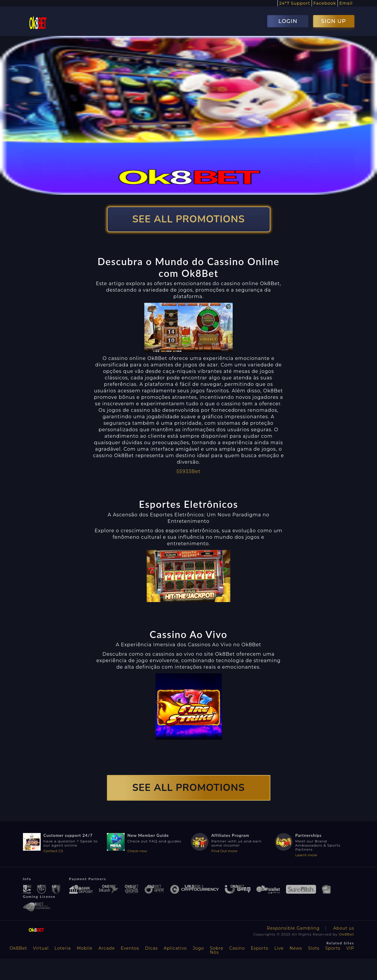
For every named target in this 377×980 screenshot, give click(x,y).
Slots (314, 948)
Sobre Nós (217, 950)
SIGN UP (333, 21)
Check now (137, 851)
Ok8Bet (347, 934)
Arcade (107, 948)
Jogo (199, 948)
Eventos (130, 948)
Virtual (41, 948)
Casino (237, 948)
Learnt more (306, 855)
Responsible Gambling (293, 928)
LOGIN (288, 21)
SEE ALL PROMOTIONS (188, 219)
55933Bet (188, 471)
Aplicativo (175, 948)
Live (279, 948)
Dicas (151, 948)
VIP (350, 948)
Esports (259, 948)
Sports (333, 948)
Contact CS (53, 851)
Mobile (85, 948)
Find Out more (225, 851)
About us (344, 928)
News (296, 948)
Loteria (63, 948)
